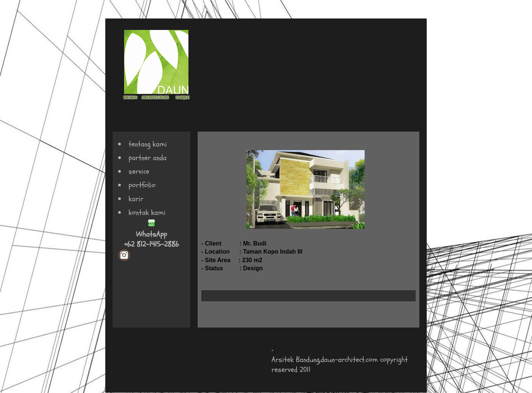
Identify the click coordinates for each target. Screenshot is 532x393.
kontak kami (147, 212)
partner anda (148, 158)
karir (136, 199)
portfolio (142, 185)
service (139, 171)
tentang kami (148, 144)
